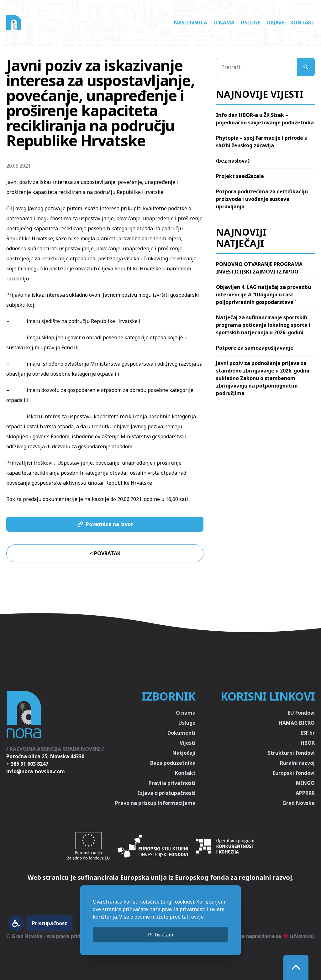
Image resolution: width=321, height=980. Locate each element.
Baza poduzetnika (173, 763)
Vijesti (188, 743)
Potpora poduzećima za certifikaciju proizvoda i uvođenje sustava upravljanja (262, 199)
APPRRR (305, 793)
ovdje (197, 917)
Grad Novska (299, 803)
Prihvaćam (160, 935)
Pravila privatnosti (172, 783)
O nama (224, 23)
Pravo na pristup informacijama (155, 803)
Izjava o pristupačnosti (167, 793)
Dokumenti (182, 733)
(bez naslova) (233, 161)
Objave (275, 23)
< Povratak (105, 553)
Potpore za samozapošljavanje (255, 348)
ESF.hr (308, 733)
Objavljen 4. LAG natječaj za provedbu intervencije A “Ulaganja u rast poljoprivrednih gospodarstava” (263, 295)
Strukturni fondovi (291, 753)
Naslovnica (191, 23)
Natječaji (184, 753)
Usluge (250, 23)
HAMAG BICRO (297, 723)
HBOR (308, 743)
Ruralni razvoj (297, 763)
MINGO (305, 783)
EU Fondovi (301, 713)
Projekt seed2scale (240, 176)
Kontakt (303, 23)
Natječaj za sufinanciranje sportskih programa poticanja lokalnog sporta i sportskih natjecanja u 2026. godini (263, 325)
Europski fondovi (294, 773)
